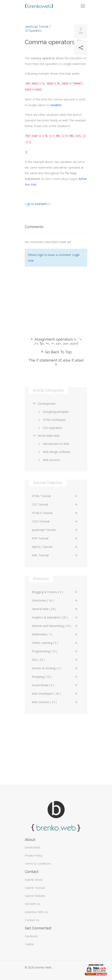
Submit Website (35, 896)
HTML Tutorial (55, 496)
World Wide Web (46, 436)
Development (44, 404)
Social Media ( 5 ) (55, 685)
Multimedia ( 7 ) (55, 634)
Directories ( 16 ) (55, 600)
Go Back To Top (56, 352)
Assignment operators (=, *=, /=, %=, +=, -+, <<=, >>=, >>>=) (56, 341)
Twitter (29, 944)
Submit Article (34, 880)
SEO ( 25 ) (55, 660)
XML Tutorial (55, 555)
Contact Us (32, 920)
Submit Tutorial (35, 888)
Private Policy (34, 855)
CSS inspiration (50, 428)
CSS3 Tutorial (55, 521)
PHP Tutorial (55, 538)
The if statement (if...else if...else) (56, 362)
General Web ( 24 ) (55, 609)
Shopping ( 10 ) (55, 677)
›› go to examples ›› (37, 204)
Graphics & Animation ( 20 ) (55, 617)
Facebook (31, 936)
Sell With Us (32, 904)
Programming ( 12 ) (55, 651)
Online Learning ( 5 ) (55, 643)
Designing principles (53, 412)
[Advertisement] (56, 296)
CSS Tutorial (55, 504)
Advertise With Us (36, 912)
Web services (48, 460)
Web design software (54, 452)
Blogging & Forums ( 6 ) (55, 592)
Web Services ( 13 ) (55, 702)
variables (56, 105)
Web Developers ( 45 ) (55, 694)
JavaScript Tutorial (55, 530)
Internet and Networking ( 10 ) (55, 626)
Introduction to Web (53, 444)
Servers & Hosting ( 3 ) (55, 668)
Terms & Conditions (38, 864)
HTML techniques (51, 420)
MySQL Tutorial (55, 547)
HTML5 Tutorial (55, 513)
